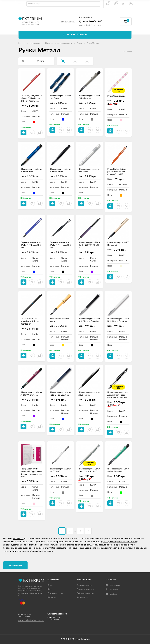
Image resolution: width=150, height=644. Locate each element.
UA (131, 4)
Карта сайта (82, 597)
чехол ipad (117, 548)
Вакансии (52, 597)
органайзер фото (124, 545)
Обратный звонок (67, 21)
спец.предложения (103, 545)
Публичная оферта (85, 593)
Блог (50, 589)
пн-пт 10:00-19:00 (91, 22)
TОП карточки (15, 565)
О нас (50, 585)
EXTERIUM (18, 539)
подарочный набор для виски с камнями (24, 548)
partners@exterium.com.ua (90, 25)
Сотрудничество (55, 593)
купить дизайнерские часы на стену (119, 542)
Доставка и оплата (85, 589)
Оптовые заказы (84, 585)
